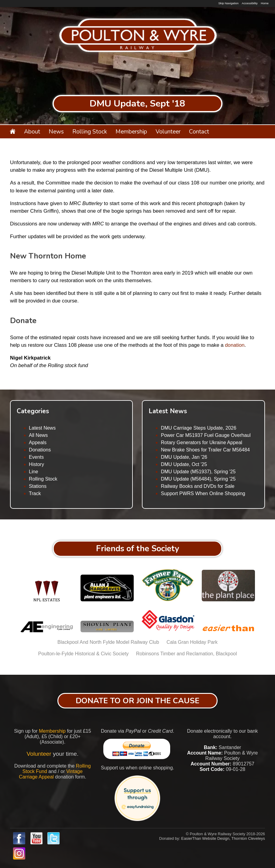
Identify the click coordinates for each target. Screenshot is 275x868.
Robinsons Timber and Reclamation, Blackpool (187, 654)
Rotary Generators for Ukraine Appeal (201, 442)
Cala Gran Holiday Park (192, 642)
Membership (131, 132)
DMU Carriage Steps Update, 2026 (198, 428)
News (56, 132)
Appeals (38, 442)
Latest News (42, 428)
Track (35, 493)
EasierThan (191, 838)
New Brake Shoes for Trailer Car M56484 (205, 450)
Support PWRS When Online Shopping (203, 493)
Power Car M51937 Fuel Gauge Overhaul (206, 435)
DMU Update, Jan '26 (184, 457)
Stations (38, 486)
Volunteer (168, 132)
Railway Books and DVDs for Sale (198, 486)
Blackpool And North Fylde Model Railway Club (108, 642)
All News (38, 435)
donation (235, 345)
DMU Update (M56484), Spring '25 (198, 479)
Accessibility (250, 3)
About (32, 132)
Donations (40, 450)
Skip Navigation (228, 3)
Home (265, 3)
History (36, 464)
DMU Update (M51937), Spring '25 (198, 472)
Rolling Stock (90, 132)
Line (33, 472)
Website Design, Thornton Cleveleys (234, 838)
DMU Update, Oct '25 (184, 464)
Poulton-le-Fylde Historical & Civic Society (83, 654)
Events (36, 457)
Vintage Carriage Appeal (51, 774)
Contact (199, 132)
